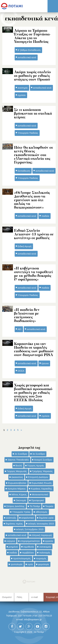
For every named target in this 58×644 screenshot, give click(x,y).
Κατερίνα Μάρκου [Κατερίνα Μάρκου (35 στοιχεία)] (17, 489)
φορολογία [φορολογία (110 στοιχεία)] (43, 564)
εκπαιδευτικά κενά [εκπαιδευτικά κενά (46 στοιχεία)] (17, 535)
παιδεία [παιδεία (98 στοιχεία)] (13, 553)
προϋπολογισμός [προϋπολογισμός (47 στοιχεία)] (22, 558)
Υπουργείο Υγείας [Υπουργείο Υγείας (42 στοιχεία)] (21, 512)
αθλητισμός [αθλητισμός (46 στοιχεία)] (41, 512)
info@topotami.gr (33, 619)
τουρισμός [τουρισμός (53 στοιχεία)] (41, 558)
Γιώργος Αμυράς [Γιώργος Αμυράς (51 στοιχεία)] (36, 466)
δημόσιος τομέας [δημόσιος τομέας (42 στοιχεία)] (14, 524)
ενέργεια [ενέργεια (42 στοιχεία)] (11, 541)
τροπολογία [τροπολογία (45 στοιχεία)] (17, 564)
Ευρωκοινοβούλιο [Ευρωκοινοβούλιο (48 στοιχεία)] (17, 483)
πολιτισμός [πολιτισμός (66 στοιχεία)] (45, 553)
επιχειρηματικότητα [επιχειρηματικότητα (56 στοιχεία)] (30, 541)
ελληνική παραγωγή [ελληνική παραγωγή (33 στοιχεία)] (42, 535)
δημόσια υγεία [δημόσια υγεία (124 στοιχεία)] (46, 518)
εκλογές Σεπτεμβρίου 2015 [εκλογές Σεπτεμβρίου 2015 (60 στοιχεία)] (30, 529)
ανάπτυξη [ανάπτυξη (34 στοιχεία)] (11, 518)
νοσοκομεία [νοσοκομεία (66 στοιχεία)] (45, 547)
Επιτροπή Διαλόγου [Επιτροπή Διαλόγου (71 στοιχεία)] (38, 477)
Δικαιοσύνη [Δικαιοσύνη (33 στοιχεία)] (17, 477)
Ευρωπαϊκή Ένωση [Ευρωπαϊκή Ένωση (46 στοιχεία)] (41, 483)
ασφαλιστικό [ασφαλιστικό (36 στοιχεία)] (28, 518)
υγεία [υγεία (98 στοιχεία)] (30, 564)
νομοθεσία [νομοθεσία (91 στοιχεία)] (29, 547)
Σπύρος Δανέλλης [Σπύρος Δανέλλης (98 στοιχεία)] (15, 506)
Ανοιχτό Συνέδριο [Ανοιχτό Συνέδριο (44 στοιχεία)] (43, 460)
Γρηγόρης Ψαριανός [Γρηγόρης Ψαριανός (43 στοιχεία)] (42, 471)
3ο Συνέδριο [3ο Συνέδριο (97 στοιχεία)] (39, 454)
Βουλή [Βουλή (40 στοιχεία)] (19, 466)
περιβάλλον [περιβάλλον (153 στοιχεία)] (28, 553)
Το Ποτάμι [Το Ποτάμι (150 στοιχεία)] (35, 506)
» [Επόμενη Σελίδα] (21, 430)
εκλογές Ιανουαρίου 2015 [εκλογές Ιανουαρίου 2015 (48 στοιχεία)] (41, 524)
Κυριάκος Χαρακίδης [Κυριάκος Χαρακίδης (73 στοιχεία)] (41, 489)
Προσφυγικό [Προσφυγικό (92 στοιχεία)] (38, 500)
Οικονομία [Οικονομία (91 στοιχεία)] (21, 500)
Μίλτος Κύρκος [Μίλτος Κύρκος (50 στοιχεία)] (19, 494)
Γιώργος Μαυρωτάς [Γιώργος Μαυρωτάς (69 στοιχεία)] (17, 471)
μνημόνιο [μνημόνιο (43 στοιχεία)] (13, 547)
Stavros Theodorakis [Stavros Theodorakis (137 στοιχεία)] (18, 460)
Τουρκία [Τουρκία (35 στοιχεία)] (49, 506)
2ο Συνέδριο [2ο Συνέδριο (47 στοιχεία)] (21, 454)
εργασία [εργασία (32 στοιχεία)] (49, 541)
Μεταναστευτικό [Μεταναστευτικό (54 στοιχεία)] (40, 494)
